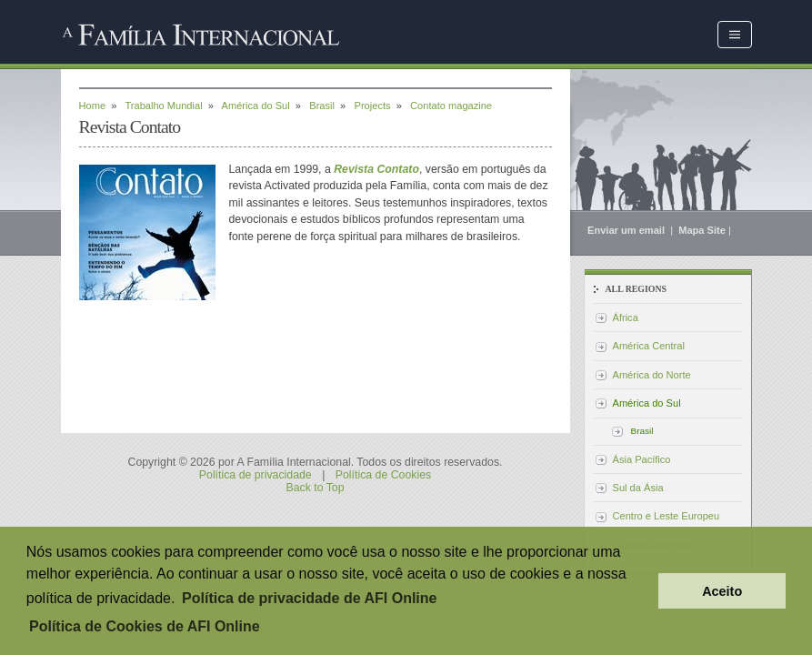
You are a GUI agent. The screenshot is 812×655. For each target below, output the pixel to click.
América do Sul (256, 106)
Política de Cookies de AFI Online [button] (145, 626)
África (626, 317)
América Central (649, 346)
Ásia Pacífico (642, 459)
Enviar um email (627, 230)
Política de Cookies (383, 475)
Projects (373, 106)
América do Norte (652, 375)
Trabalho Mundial (163, 106)
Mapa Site (702, 230)
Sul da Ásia (638, 488)
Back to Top (315, 488)
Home (93, 106)
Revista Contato (376, 169)
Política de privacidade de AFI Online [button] (309, 598)
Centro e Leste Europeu (667, 516)
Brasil (322, 106)
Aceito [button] (722, 591)
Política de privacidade (256, 475)
